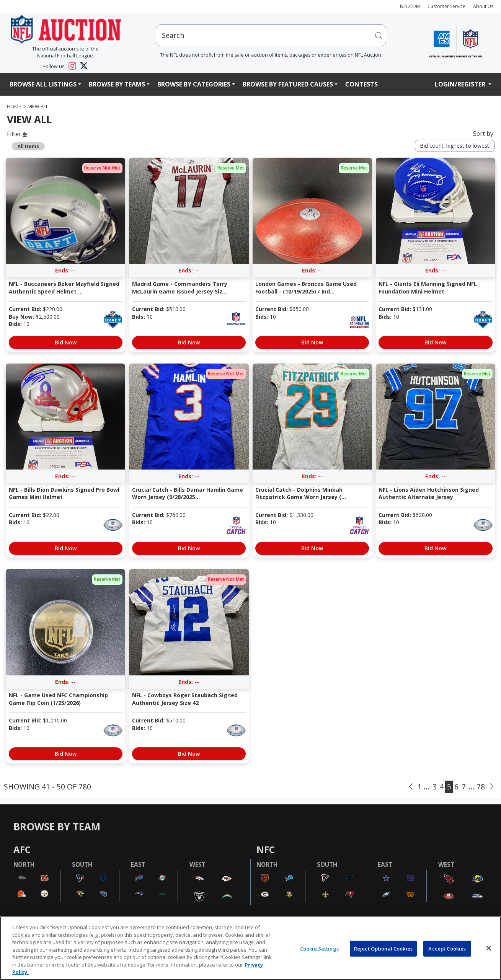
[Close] (489, 948)
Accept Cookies (447, 948)
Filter (17, 134)
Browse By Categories (194, 84)
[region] (251, 948)
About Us (483, 6)
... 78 (477, 787)
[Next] (492, 786)
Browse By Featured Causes (288, 84)
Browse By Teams (117, 84)
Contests (361, 84)
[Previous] (411, 786)
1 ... (423, 787)
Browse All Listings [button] (43, 84)
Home (14, 107)
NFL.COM (410, 6)
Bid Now (66, 342)
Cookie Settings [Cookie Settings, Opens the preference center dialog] (319, 948)
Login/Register (461, 84)
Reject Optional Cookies (383, 948)
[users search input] (271, 35)
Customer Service (446, 6)
